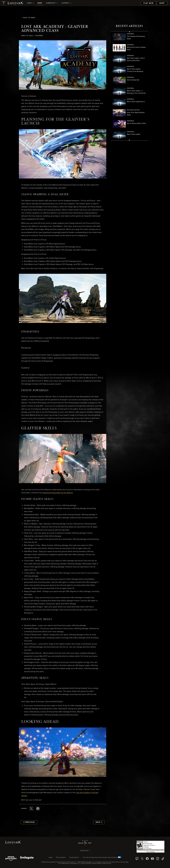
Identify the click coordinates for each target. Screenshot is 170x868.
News (40, 3)
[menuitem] (30, 3)
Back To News (28, 18)
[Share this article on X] (31, 809)
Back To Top (85, 843)
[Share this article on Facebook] (38, 809)
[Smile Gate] (27, 859)
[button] (63, 65)
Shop (162, 3)
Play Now (148, 3)
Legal (50, 857)
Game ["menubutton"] (30, 3)
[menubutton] (85, 851)
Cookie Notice (74, 857)
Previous (29, 822)
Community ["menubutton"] (52, 3)
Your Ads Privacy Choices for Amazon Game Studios (102, 857)
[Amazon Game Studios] (11, 859)
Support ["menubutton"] (66, 3)
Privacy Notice (61, 857)
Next (99, 822)
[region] (129, 86)
